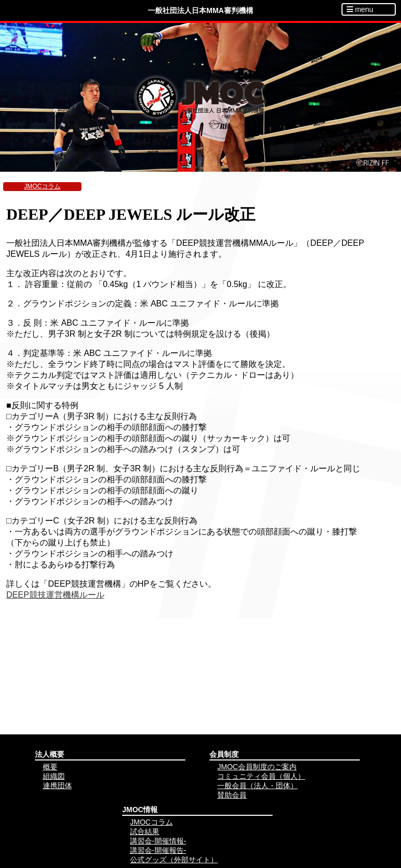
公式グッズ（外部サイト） (174, 860)
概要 (50, 767)
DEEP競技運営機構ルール (55, 595)
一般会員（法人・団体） (257, 786)
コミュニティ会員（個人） (261, 776)
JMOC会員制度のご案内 (257, 767)
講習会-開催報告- (158, 850)
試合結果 (145, 831)
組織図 (54, 776)
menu (360, 9)
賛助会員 (232, 795)
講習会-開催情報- (158, 841)
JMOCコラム (42, 186)
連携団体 (57, 786)
